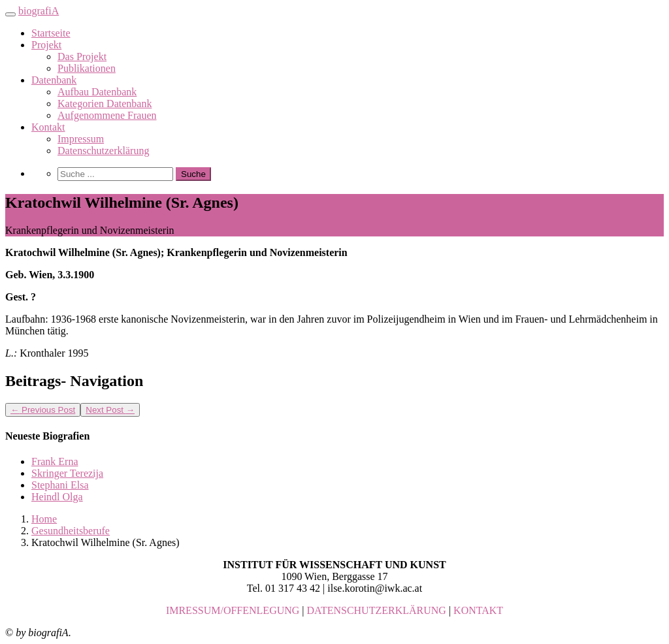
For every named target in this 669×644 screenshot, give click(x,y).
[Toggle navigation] (10, 14)
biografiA (39, 11)
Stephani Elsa (60, 485)
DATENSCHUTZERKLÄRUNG (377, 610)
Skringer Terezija (67, 473)
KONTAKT (478, 610)
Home (44, 519)
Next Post (110, 410)
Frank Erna (55, 461)
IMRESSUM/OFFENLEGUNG (233, 610)
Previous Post (43, 410)
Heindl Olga (57, 497)
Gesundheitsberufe (71, 531)
